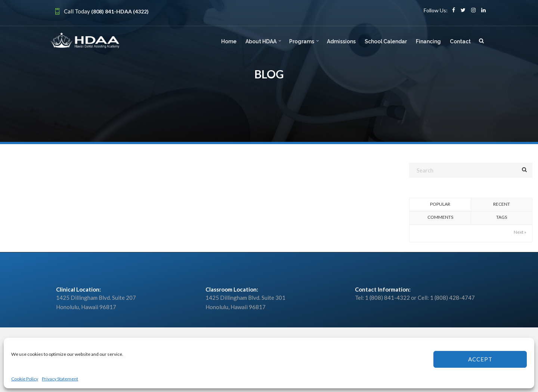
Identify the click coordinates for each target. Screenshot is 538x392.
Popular (440, 204)
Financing (428, 41)
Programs (302, 41)
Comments (440, 217)
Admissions (341, 41)
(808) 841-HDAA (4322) (120, 11)
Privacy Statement (60, 379)
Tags (502, 217)
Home (229, 41)
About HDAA (261, 41)
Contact (460, 41)
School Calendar (386, 41)
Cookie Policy (25, 379)
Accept (480, 359)
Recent (502, 204)
